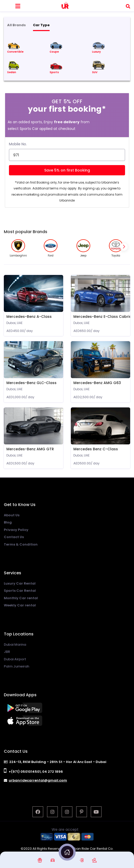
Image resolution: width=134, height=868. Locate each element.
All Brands (16, 25)
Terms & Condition (21, 544)
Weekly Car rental (20, 605)
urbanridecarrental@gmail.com (38, 780)
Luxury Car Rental (20, 583)
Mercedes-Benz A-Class (29, 317)
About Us (12, 515)
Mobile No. (18, 144)
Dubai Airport (15, 659)
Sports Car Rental (20, 591)
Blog (8, 522)
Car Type (41, 25)
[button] (124, 247)
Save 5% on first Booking (67, 170)
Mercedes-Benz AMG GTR (30, 449)
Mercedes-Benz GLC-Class (31, 383)
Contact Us (14, 537)
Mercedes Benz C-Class (96, 449)
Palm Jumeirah (16, 666)
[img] (40, 860)
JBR (7, 652)
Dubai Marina (15, 645)
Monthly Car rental (21, 598)
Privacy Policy (16, 530)
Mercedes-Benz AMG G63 (97, 383)
